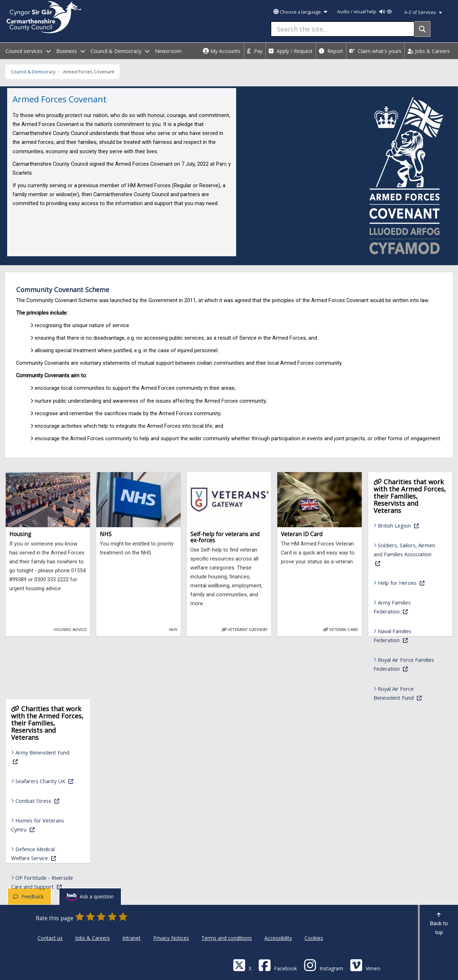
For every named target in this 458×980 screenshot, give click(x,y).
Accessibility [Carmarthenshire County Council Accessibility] (278, 938)
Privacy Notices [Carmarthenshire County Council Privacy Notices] (171, 938)
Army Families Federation (407, 607)
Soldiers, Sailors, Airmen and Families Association (404, 554)
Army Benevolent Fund (40, 757)
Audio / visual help (364, 12)
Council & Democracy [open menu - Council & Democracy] (120, 51)
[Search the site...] (343, 29)
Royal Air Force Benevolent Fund (407, 693)
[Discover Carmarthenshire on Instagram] (323, 965)
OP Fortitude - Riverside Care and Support (44, 882)
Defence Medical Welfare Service (44, 853)
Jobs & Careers (429, 51)
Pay (255, 51)
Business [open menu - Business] (71, 51)
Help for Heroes (409, 582)
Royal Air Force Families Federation (407, 664)
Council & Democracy (33, 72)
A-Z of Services (423, 12)
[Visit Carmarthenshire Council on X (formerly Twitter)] (242, 965)
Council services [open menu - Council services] (28, 51)
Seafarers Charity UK (47, 780)
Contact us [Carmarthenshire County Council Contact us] (50, 938)
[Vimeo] (365, 965)
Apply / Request (291, 51)
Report (331, 51)
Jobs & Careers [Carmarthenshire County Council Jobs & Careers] (92, 938)
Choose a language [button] (300, 12)
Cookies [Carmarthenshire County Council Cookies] (314, 938)
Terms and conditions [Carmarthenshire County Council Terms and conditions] (227, 938)
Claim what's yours (375, 51)
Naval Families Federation (407, 635)
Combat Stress (47, 800)
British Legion (409, 525)
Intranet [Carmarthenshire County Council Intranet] (131, 938)
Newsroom (168, 51)
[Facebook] (278, 965)
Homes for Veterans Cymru (44, 825)
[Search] (422, 29)
